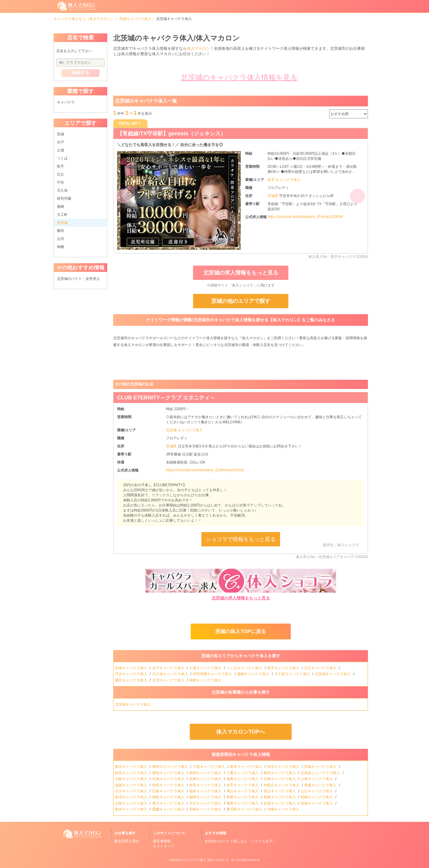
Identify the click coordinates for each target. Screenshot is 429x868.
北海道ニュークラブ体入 (321, 773)
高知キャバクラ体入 (317, 803)
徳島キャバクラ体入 (243, 803)
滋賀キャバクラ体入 (132, 785)
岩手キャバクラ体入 (243, 785)
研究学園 (64, 199)
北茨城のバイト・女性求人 (78, 279)
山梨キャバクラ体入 (132, 803)
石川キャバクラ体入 (132, 791)
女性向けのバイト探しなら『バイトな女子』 (240, 841)
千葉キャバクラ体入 (209, 767)
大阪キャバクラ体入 (132, 779)
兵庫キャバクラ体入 (206, 779)
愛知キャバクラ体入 (169, 773)
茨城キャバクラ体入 (135, 19)
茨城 (60, 134)
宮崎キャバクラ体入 (206, 809)
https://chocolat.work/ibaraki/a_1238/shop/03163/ (205, 470)
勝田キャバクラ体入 (132, 680)
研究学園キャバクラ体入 (213, 674)
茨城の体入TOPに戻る (240, 631)
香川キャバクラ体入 (169, 803)
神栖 (60, 247)
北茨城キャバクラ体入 (333, 674)
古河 (60, 239)
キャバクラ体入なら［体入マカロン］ (84, 19)
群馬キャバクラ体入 (132, 773)
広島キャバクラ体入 (169, 791)
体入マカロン (198, 48)
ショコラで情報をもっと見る (241, 539)
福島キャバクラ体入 (243, 779)
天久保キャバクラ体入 (171, 674)
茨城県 (273, 196)
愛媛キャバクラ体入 (169, 809)
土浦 (60, 150)
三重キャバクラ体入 (243, 773)
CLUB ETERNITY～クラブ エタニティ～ (166, 398)
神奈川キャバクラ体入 (171, 767)
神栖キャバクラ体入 (206, 680)
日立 (60, 174)
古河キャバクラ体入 (169, 680)
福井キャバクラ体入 (206, 791)
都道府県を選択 (127, 841)
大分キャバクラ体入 (206, 803)
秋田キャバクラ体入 (169, 785)
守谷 (60, 182)
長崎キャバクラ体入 (317, 797)
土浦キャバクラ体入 (206, 668)
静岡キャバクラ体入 (206, 773)
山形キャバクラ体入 (317, 779)
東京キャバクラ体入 (132, 767)
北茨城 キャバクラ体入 (184, 430)
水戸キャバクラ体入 (169, 668)
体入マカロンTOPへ (241, 732)
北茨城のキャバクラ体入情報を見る (239, 77)
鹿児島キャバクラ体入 (245, 809)
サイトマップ (164, 846)
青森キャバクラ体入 (321, 785)
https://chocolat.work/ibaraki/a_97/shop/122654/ (305, 217)
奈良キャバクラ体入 (206, 785)
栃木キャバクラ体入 (247, 767)
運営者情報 (162, 841)
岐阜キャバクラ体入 (280, 773)
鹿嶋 (60, 207)
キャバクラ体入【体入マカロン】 (207, 860)
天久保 (62, 190)
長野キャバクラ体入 (243, 797)
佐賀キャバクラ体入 (280, 803)
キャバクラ (66, 102)
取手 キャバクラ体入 (284, 180)
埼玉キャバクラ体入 (284, 767)
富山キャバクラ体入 (280, 791)
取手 (60, 166)
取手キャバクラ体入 (284, 668)
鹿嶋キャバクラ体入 (254, 674)
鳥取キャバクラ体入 (169, 797)
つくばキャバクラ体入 (245, 668)
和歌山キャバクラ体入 (282, 785)
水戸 (60, 142)
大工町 (62, 215)
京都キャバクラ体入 (280, 779)
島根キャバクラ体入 (280, 797)
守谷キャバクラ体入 (132, 674)
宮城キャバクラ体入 (169, 779)
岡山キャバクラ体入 (243, 791)
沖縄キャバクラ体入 (284, 809)
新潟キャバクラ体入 (132, 797)
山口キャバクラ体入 (317, 791)
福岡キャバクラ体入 (206, 797)
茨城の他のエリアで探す (241, 301)
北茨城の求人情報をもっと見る (241, 273)
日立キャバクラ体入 (321, 668)
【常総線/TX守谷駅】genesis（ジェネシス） (171, 134)
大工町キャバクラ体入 (293, 674)
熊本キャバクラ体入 (132, 809)
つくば (62, 158)
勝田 (60, 231)
